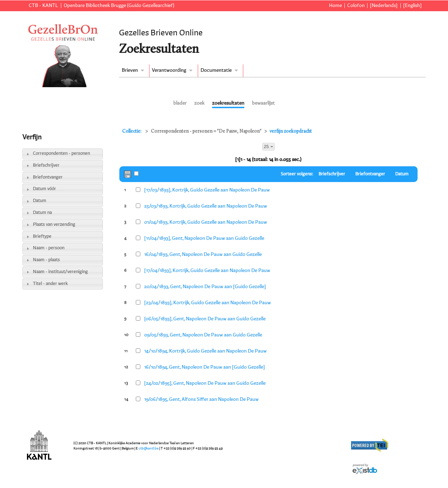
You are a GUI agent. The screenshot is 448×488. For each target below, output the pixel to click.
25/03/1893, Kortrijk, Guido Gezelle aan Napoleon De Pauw (206, 206)
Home (335, 6)
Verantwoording (169, 70)
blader (180, 103)
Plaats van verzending (54, 225)
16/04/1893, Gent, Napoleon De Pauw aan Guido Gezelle (203, 255)
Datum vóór (44, 189)
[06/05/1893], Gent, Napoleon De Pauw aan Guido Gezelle (205, 319)
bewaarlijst (263, 103)
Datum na (42, 213)
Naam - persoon (49, 248)
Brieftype (42, 236)
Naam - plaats (46, 260)
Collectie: (132, 131)
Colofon (356, 6)
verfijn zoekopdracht (291, 131)
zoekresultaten (228, 103)
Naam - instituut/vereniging (60, 272)
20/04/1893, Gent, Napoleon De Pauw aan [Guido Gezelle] (205, 287)
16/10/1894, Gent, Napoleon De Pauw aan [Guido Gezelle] (205, 367)
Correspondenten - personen (61, 154)
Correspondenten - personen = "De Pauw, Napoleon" (206, 131)
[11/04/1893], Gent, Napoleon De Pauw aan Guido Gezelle (204, 238)
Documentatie (216, 70)
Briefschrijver (46, 165)
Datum (40, 201)
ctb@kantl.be (149, 448)
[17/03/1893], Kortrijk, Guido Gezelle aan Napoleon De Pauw (207, 190)
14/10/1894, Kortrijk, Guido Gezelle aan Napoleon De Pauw (205, 351)
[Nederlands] (384, 6)
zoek (199, 103)
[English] (412, 6)
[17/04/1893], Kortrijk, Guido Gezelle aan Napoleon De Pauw (207, 271)
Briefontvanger (48, 177)
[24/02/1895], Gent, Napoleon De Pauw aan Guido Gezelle (205, 383)
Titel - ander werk (50, 284)
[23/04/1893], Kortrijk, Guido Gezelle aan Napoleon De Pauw (208, 303)
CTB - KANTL (43, 6)
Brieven (130, 70)
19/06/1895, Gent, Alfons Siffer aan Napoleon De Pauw (201, 399)
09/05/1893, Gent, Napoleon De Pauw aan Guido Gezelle (203, 335)
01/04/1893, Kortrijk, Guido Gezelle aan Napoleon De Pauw (206, 222)
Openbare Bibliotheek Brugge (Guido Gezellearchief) (119, 6)
